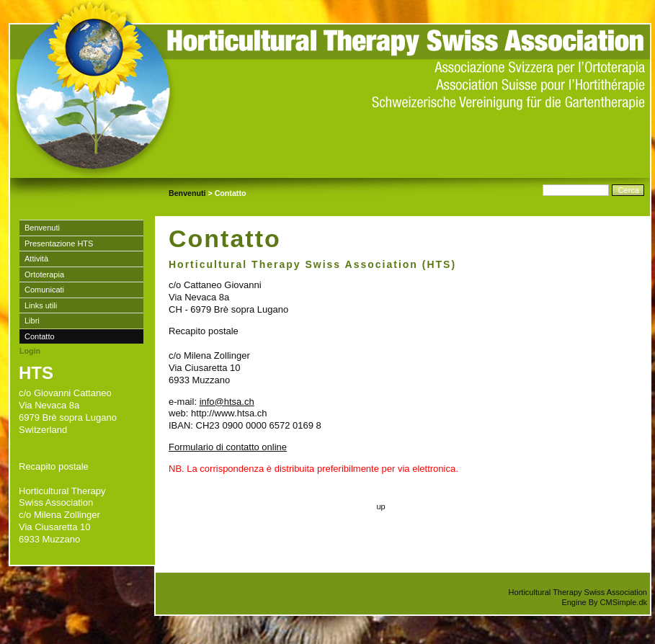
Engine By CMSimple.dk (604, 602)
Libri (32, 321)
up (380, 506)
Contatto (40, 336)
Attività (36, 259)
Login (30, 351)
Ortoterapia (44, 274)
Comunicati (44, 290)
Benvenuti (187, 193)
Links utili (41, 305)
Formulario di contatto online (228, 447)
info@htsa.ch (227, 402)
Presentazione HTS (59, 243)
